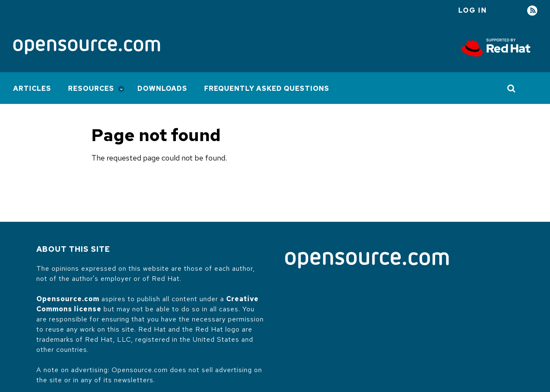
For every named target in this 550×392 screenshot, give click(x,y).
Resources (91, 88)
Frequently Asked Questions (267, 88)
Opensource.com (68, 299)
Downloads (162, 88)
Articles (32, 88)
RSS (532, 11)
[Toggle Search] (512, 88)
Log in (473, 10)
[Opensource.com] (87, 48)
